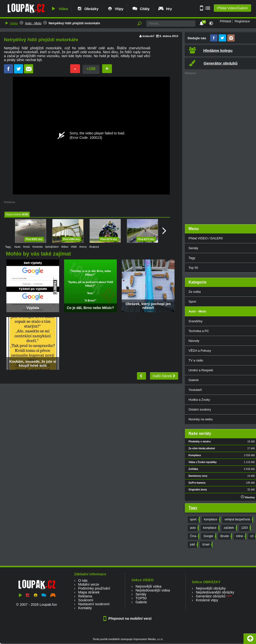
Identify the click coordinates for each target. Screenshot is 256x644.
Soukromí (86, 600)
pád (194, 545)
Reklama (85, 596)
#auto (17, 247)
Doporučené (13, 214)
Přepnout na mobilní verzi (128, 618)
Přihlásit (225, 21)
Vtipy (115, 9)
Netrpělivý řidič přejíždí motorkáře (74, 23)
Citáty (141, 9)
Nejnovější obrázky (211, 588)
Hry (165, 9)
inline (241, 536)
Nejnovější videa (148, 586)
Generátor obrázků (211, 596)
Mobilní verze (89, 584)
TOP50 (141, 598)
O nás (83, 580)
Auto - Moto (33, 23)
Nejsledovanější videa (153, 590)
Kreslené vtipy (207, 600)
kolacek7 (149, 36)
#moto (27, 247)
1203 (246, 528)
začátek (230, 528)
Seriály (141, 594)
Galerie (141, 602)
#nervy (83, 247)
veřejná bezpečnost (238, 520)
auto (194, 528)
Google (209, 536)
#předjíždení (52, 247)
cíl (253, 536)
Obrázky (87, 9)
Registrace (242, 21)
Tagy (193, 508)
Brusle (226, 536)
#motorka (38, 247)
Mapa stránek (89, 592)
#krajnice (94, 247)
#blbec (65, 247)
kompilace (212, 520)
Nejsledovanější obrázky (215, 592)
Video (59, 9)
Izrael (207, 545)
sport (194, 520)
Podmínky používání (94, 588)
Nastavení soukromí (94, 604)
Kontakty (85, 608)
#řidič (74, 247)
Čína (194, 536)
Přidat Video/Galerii (232, 8)
